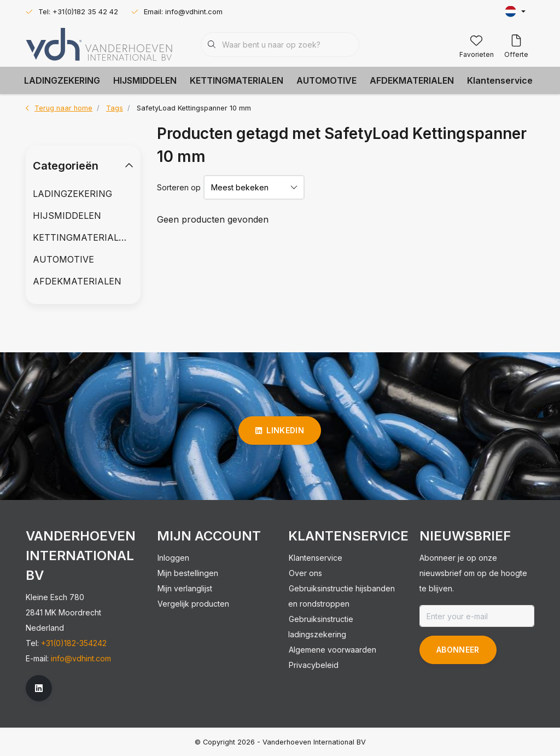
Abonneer (458, 650)
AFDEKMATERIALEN (412, 80)
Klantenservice (500, 80)
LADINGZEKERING (62, 80)
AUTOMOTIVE (326, 80)
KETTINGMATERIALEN (237, 80)
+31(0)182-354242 (74, 643)
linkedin (280, 430)
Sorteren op (179, 187)
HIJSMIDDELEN (145, 80)
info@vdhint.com (81, 658)
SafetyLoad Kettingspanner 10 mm (194, 108)
